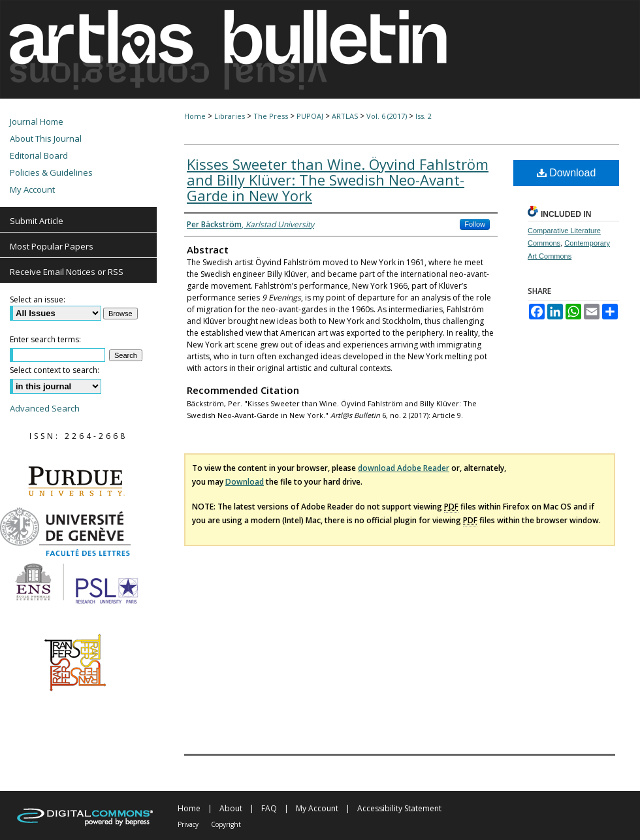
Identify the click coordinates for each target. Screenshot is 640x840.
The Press (271, 116)
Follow (475, 224)
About (231, 808)
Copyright (226, 824)
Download (567, 173)
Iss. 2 (424, 116)
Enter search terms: (45, 339)
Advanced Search (45, 408)
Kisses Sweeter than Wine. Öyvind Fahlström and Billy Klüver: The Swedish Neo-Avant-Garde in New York (338, 180)
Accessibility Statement (399, 808)
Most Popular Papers (52, 246)
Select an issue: (38, 299)
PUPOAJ (310, 116)
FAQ (269, 808)
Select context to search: (55, 370)
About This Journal (46, 138)
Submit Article (37, 221)
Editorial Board (39, 155)
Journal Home (37, 121)
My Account (32, 189)
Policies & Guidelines (51, 172)
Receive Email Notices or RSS (67, 272)
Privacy (188, 824)
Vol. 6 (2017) (387, 116)
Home (195, 116)
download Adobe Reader (404, 468)
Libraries (230, 116)
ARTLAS (345, 116)
